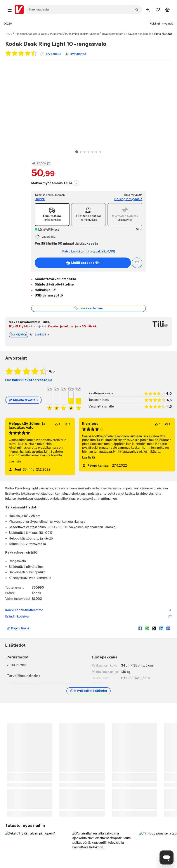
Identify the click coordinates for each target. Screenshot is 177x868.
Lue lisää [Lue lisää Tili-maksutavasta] (42, 340)
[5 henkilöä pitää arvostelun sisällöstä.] (158, 430)
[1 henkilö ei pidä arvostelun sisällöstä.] (167, 430)
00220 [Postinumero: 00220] (8, 24)
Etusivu (8, 34)
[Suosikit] (158, 10)
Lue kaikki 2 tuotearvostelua (29, 385)
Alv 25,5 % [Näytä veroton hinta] (41, 163)
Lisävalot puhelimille (139, 34)
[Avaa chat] (167, 857)
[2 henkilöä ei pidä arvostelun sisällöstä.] (67, 430)
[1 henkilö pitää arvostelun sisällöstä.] (58, 430)
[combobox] (84, 10)
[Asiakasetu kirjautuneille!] (137, 263)
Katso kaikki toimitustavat (89, 252)
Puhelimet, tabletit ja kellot (31, 34)
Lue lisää (15, 467)
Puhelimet (56, 34)
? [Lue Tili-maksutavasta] (77, 183)
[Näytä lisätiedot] (88, 696)
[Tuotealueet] (10, 10)
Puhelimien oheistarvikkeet (82, 34)
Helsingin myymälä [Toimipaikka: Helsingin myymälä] (162, 24)
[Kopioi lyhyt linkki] (71, 634)
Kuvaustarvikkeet (112, 34)
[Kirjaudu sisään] (148, 10)
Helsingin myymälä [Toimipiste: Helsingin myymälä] (128, 199)
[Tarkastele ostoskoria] (167, 10)
